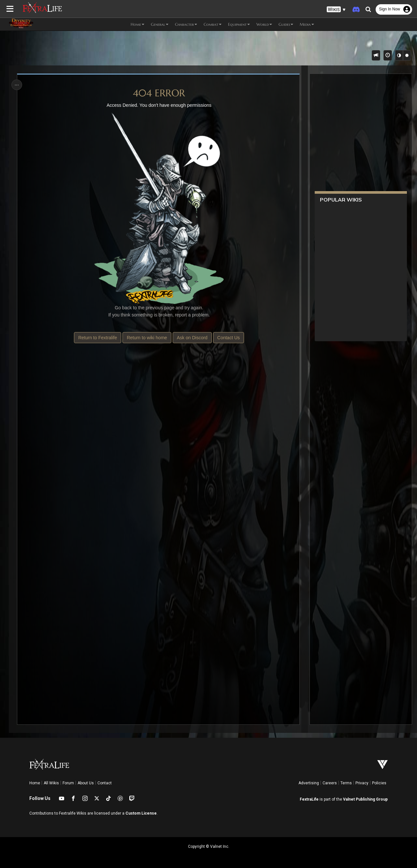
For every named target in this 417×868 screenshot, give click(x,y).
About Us (86, 783)
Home (35, 783)
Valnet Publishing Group (365, 799)
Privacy (362, 783)
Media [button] (307, 24)
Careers (330, 783)
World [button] (264, 24)
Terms (346, 783)
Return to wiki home (147, 338)
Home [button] (137, 24)
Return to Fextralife (98, 338)
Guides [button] (286, 24)
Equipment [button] (239, 24)
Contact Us (228, 338)
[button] (336, 10)
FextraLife (309, 799)
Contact (105, 783)
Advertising (309, 783)
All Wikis (51, 783)
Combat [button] (213, 24)
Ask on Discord (192, 338)
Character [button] (186, 24)
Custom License (141, 813)
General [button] (160, 24)
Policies (379, 783)
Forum (68, 783)
